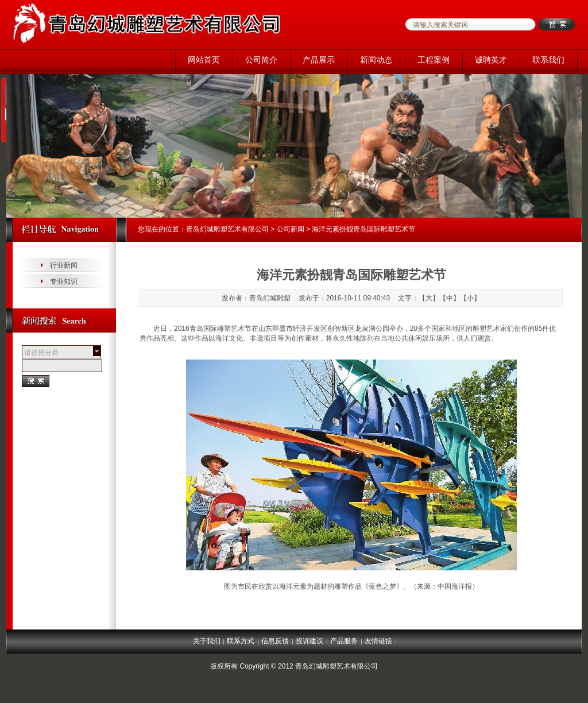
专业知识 (64, 281)
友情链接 (378, 641)
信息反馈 (275, 641)
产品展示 (319, 60)
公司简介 (261, 60)
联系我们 (548, 60)
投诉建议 (310, 641)
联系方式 (241, 641)
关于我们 (207, 641)
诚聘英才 (491, 60)
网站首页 (204, 60)
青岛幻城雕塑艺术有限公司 (227, 229)
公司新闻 (291, 229)
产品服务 (344, 641)
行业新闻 (64, 265)
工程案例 (434, 60)
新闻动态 (376, 60)
